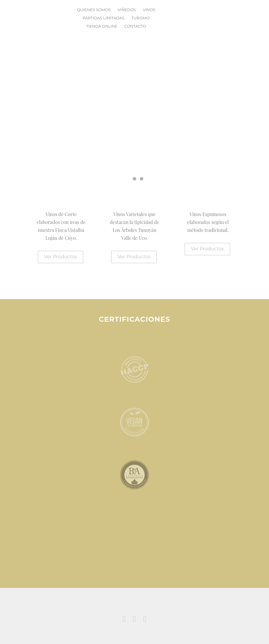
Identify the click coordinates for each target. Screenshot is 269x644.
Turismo (140, 18)
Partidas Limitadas (103, 18)
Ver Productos (61, 257)
